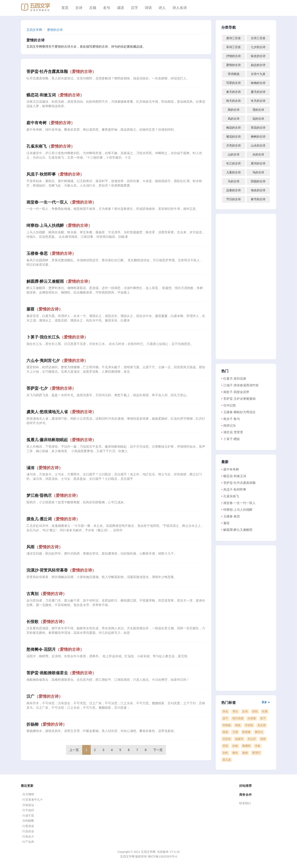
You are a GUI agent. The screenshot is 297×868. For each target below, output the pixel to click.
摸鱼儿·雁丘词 (53, 519)
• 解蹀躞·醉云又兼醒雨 (237, 530)
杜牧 (235, 746)
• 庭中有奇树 (230, 469)
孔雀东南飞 (51, 146)
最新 (225, 462)
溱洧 (45, 468)
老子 (263, 718)
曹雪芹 (256, 753)
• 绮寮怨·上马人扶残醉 (237, 510)
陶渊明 (246, 746)
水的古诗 (258, 154)
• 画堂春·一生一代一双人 (238, 503)
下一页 (158, 750)
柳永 (235, 753)
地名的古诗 (258, 190)
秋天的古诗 (234, 101)
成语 (121, 8)
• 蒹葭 (225, 523)
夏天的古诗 (258, 92)
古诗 (79, 8)
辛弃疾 (249, 725)
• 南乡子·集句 (231, 419)
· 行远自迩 (27, 831)
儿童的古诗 (234, 172)
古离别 (47, 594)
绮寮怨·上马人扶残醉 (59, 226)
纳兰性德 (238, 718)
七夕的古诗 (258, 47)
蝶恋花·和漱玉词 (55, 95)
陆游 (225, 732)
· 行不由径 (27, 810)
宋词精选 (234, 74)
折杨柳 (47, 724)
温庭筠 (239, 739)
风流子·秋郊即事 (55, 174)
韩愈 (238, 725)
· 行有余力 (27, 837)
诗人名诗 (180, 8)
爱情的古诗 (55, 30)
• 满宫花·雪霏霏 (232, 432)
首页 (65, 8)
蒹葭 (45, 309)
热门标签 (246, 703)
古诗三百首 (258, 38)
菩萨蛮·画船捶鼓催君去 (61, 673)
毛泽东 (227, 739)
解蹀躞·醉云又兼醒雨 (59, 281)
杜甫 (265, 711)
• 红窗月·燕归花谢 (234, 379)
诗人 (162, 8)
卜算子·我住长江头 (57, 337)
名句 (107, 8)
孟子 (225, 718)
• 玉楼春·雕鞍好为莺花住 (238, 412)
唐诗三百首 (234, 38)
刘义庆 (252, 739)
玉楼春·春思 (51, 253)
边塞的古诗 (234, 190)
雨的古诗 (234, 110)
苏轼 (255, 711)
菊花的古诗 (234, 137)
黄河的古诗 (258, 163)
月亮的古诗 (234, 146)
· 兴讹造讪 (27, 805)
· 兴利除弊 (27, 821)
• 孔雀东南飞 (230, 496)
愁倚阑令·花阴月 (55, 649)
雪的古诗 (258, 110)
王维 (235, 732)
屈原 (263, 739)
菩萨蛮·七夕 (51, 388)
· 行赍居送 (27, 826)
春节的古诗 (258, 199)
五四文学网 (34, 30)
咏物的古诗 (258, 83)
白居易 (252, 718)
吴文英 (262, 725)
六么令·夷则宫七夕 (57, 361)
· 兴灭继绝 (27, 794)
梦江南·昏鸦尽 (53, 496)
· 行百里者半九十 (32, 800)
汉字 (134, 8)
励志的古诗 (258, 65)
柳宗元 (259, 732)
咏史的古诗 (258, 56)
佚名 (225, 711)
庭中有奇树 (51, 123)
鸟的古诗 (258, 172)
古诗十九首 (258, 74)
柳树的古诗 (258, 137)
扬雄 (245, 753)
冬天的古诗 (258, 101)
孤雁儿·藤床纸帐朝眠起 (61, 440)
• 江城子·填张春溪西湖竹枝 (240, 385)
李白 (235, 711)
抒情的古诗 (234, 56)
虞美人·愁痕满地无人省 (61, 412)
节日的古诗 (234, 199)
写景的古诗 (234, 83)
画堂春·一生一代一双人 (61, 202)
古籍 (93, 8)
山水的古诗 (258, 146)
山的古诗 (234, 154)
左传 (245, 711)
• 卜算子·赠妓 (231, 439)
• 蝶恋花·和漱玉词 (234, 476)
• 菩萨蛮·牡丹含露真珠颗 (238, 483)
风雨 (45, 547)
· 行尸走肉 (27, 842)
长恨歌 (47, 622)
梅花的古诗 (234, 128)
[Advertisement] (246, 287)
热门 (225, 371)
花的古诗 (258, 119)
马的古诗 (234, 181)
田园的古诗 (258, 181)
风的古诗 (234, 119)
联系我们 (245, 803)
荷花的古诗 (258, 128)
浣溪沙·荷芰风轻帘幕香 (61, 570)
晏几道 (227, 760)
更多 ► (266, 702)
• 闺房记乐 (229, 425)
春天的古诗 (234, 92)
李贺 (225, 746)
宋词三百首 (234, 47)
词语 (148, 8)
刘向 (225, 753)
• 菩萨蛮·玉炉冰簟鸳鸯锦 (238, 399)
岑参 (258, 746)
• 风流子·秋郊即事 (234, 489)
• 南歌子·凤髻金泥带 (235, 392)
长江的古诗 (234, 163)
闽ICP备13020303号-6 (162, 856)
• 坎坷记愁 (229, 405)
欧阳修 (246, 732)
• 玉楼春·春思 (231, 516)
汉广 (45, 696)
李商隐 (227, 725)
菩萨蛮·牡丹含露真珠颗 (61, 72)
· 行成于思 (27, 816)
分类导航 (229, 28)
